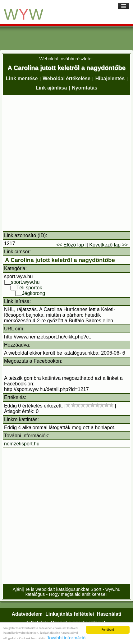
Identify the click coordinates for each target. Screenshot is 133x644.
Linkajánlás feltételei (70, 614)
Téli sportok (29, 288)
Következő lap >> (108, 245)
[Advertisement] (66, 163)
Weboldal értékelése (66, 78)
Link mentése (22, 78)
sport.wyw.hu (25, 282)
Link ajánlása (51, 88)
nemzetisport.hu (22, 444)
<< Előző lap (70, 245)
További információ (66, 638)
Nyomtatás (85, 88)
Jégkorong (34, 293)
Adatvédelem (27, 614)
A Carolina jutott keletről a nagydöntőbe (60, 260)
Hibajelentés (110, 78)
